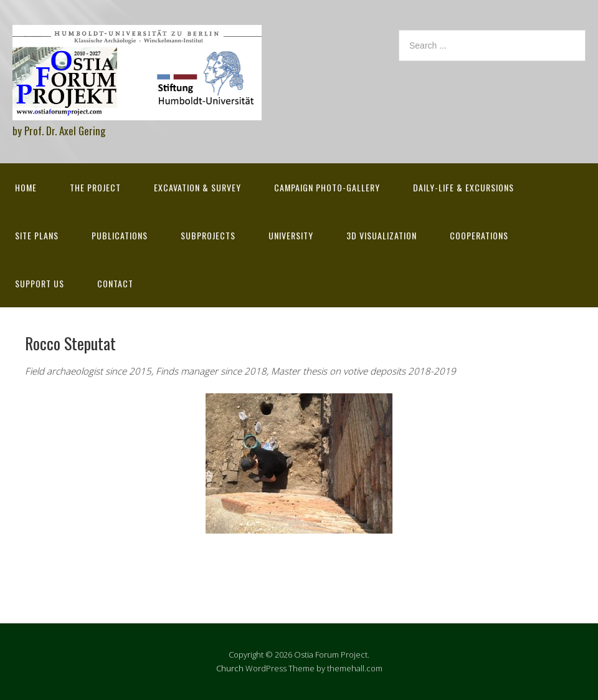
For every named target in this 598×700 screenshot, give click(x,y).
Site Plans (37, 235)
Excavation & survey (197, 187)
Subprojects (208, 235)
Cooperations (479, 235)
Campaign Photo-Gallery (327, 187)
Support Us (40, 283)
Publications (120, 235)
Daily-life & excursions (463, 187)
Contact (115, 283)
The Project (95, 187)
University (291, 235)
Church (230, 668)
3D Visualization (382, 235)
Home (26, 187)
